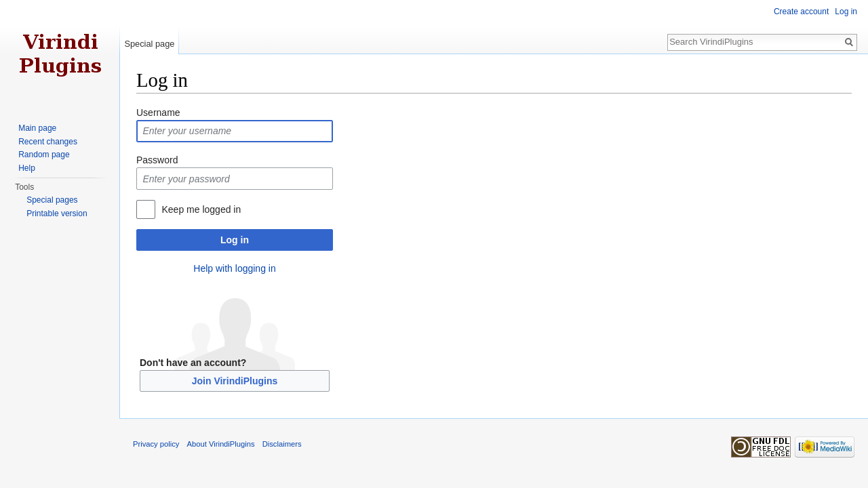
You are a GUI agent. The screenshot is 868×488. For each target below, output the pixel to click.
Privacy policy (156, 444)
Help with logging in (234, 268)
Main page (37, 128)
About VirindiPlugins (221, 444)
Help (27, 168)
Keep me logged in (201, 209)
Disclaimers (282, 444)
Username (158, 113)
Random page (44, 155)
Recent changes (48, 142)
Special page (149, 44)
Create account (801, 12)
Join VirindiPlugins (235, 381)
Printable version (57, 213)
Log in (235, 240)
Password (157, 160)
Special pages (52, 200)
